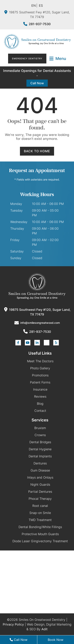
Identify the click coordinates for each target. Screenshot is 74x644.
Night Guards (40, 484)
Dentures (40, 463)
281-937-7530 (37, 24)
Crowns (40, 435)
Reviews (40, 396)
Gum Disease (40, 470)
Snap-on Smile (40, 513)
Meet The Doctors (40, 361)
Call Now (37, 83)
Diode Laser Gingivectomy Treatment (40, 541)
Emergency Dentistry (27, 59)
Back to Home (37, 151)
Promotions (40, 375)
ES (41, 6)
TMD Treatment (40, 520)
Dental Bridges (40, 442)
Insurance (40, 389)
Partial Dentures (40, 492)
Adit (44, 629)
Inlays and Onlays (40, 477)
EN (34, 6)
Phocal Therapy (40, 499)
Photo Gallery (40, 368)
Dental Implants (40, 456)
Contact (40, 411)
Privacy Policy (13, 624)
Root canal (40, 506)
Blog (40, 404)
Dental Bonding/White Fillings (40, 527)
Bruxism (40, 428)
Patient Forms (40, 382)
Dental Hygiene (40, 449)
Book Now (56, 640)
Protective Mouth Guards (40, 534)
